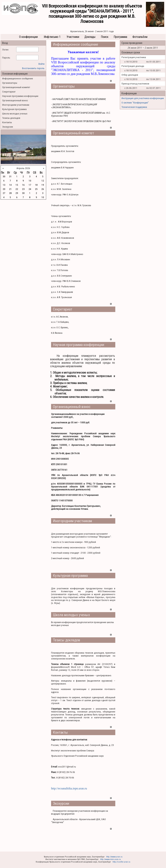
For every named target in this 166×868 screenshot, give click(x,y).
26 (43, 189)
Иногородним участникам (16, 105)
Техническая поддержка (134, 107)
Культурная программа (14, 109)
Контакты (7, 122)
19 (43, 185)
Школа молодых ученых (15, 114)
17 (30, 185)
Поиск (105, 37)
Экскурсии (8, 127)
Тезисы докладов (11, 118)
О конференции (28, 37)
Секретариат (9, 92)
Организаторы (10, 83)
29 (17, 193)
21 (10, 189)
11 (36, 181)
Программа (120, 37)
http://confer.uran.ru (121, 862)
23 (23, 189)
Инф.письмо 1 (52, 37)
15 (17, 185)
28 (10, 193)
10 (30, 181)
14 (10, 185)
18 (36, 185)
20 (4, 189)
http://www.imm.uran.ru (110, 859)
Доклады (90, 37)
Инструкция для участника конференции (143, 98)
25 (36, 189)
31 (10, 176)
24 (30, 189)
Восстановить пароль (33, 68)
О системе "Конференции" (135, 103)
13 (4, 185)
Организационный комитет (16, 87)
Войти (41, 64)
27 (4, 193)
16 (23, 185)
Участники (73, 37)
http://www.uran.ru (114, 857)
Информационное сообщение (18, 78)
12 (43, 181)
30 (4, 176)
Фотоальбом (140, 37)
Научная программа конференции (20, 96)
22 (17, 189)
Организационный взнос (15, 100)
